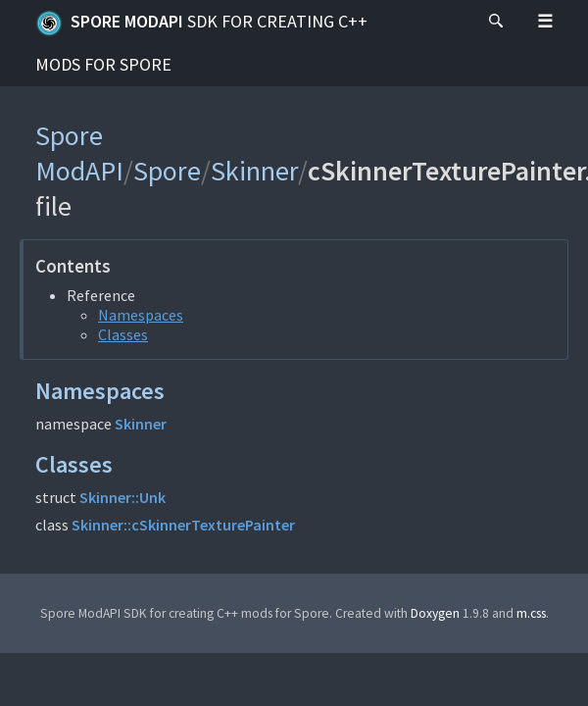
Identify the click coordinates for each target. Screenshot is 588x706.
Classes (123, 334)
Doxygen (435, 613)
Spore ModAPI (201, 43)
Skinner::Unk (122, 497)
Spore (167, 171)
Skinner (254, 171)
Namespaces (141, 315)
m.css (531, 613)
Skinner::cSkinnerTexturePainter (183, 525)
